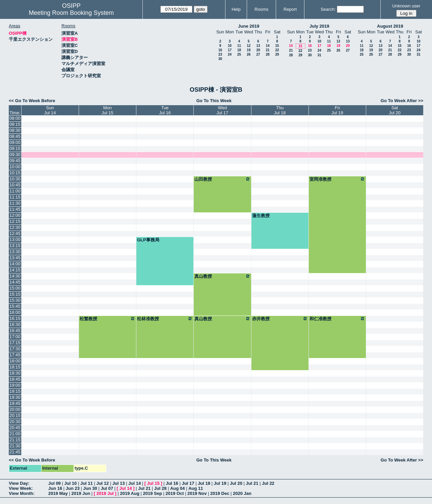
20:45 (15, 428)
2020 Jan (242, 493)
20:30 (15, 422)
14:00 (15, 264)
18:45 (15, 379)
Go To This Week (214, 101)
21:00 (15, 434)
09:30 (15, 155)
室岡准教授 (337, 179)
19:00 (15, 385)
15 (277, 46)
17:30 (15, 349)
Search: (328, 9)
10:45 (15, 185)
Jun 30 (90, 488)
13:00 (15, 240)
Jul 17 (188, 483)
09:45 (15, 161)
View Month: (22, 493)
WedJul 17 (223, 110)
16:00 (15, 312)
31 (319, 55)
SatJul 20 (395, 110)
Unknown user (406, 6)
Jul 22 (268, 483)
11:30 (15, 203)
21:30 (15, 446)
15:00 (15, 288)
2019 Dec (220, 493)
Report (290, 9)
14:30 (15, 276)
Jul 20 (236, 483)
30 (220, 59)
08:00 (15, 118)
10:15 (15, 173)
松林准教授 (165, 319)
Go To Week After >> (402, 101)
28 (267, 54)
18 (239, 50)
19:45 (15, 403)
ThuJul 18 (280, 110)
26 (249, 54)
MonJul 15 (107, 110)
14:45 (15, 282)
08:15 (15, 124)
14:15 (15, 270)
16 (220, 50)
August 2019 (390, 26)
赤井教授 (280, 319)
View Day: (19, 483)
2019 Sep (152, 493)
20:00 (15, 409)
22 (277, 50)
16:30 (15, 324)
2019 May (58, 493)
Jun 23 (73, 488)
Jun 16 (55, 488)
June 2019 (249, 26)
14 (267, 46)
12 (249, 46)
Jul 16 (172, 483)
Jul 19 (220, 483)
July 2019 (319, 26)
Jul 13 (119, 483)
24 (230, 54)
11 (239, 46)
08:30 (15, 130)
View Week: (21, 488)
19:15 (15, 391)
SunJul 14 (50, 110)
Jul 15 (153, 483)
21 (267, 50)
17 (230, 50)
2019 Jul (105, 493)
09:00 (15, 142)
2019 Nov (197, 493)
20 (258, 50)
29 (277, 54)
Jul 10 (70, 483)
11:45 (15, 209)
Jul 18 (204, 483)
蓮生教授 (261, 216)
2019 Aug (130, 493)
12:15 (15, 221)
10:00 (15, 167)
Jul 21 (252, 483)
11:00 (15, 191)
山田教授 (222, 179)
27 (258, 54)
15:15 (15, 294)
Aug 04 (177, 488)
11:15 (15, 197)
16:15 (15, 318)
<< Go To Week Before (32, 101)
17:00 (15, 337)
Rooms (261, 9)
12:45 (15, 233)
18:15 (15, 367)
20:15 (15, 416)
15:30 (15, 300)
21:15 (15, 440)
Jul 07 (107, 488)
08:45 (15, 136)
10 (230, 46)
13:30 (15, 252)
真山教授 (222, 276)
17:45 (15, 355)
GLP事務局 (148, 240)
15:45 (15, 306)
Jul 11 (87, 483)
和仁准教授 (337, 319)
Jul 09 (55, 483)
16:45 (15, 331)
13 (258, 46)
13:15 (15, 246)
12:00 (15, 215)
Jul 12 (102, 483)
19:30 (15, 397)
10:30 (15, 179)
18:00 (15, 361)
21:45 (15, 452)
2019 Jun (81, 493)
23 (220, 54)
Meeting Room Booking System (71, 13)
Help (236, 9)
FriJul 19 (337, 110)
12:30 (15, 227)
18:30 (15, 373)
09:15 (15, 149)
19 (249, 50)
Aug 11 (196, 488)
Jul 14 (134, 483)
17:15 (15, 343)
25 (239, 54)
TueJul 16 (165, 110)
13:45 (15, 258)
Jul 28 (160, 488)
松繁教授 (107, 319)
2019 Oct (174, 493)
